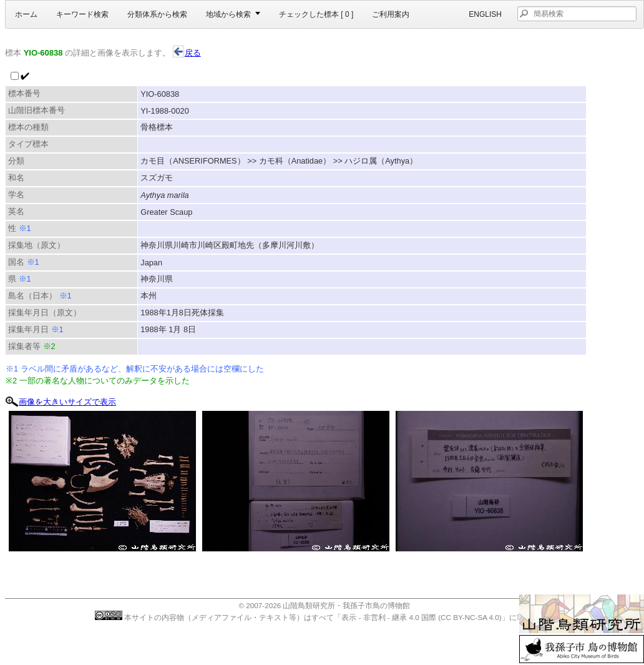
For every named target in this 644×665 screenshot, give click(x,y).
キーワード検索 (82, 14)
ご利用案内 (391, 14)
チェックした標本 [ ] (316, 14)
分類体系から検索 (157, 14)
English (485, 14)
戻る (187, 53)
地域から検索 (228, 14)
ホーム (26, 14)
